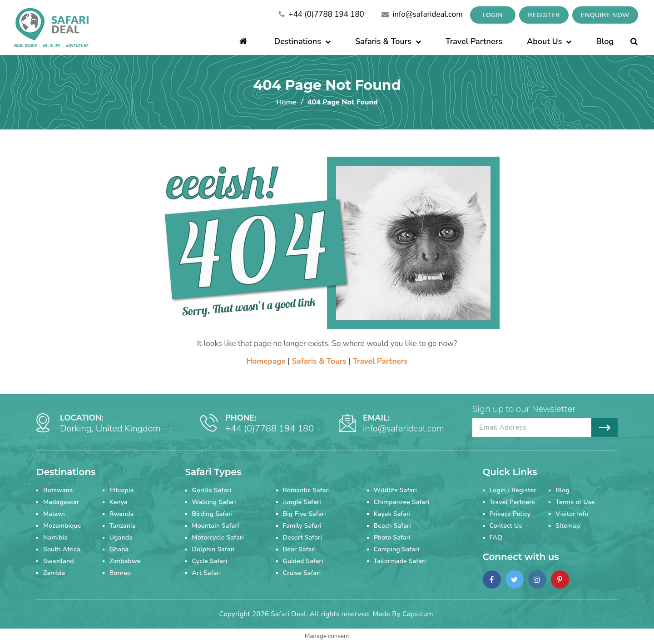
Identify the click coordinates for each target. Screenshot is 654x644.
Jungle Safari (302, 502)
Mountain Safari (216, 526)
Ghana (119, 549)
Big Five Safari (305, 514)
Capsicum (418, 614)
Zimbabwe (125, 561)
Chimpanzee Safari (402, 502)
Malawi (54, 514)
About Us (549, 41)
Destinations (302, 41)
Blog (605, 41)
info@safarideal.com (422, 14)
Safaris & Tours (388, 41)
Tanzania (123, 526)
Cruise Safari (302, 573)
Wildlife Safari (396, 490)
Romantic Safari (307, 490)
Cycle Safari (210, 561)
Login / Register (513, 490)
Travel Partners (474, 41)
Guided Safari (303, 561)
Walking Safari (214, 502)
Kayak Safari (392, 514)
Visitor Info (572, 514)
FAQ (496, 537)
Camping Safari (397, 549)
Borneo (120, 573)
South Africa (62, 549)
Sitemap (568, 526)
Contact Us (506, 526)
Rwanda (122, 514)
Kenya (119, 502)
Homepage (266, 361)
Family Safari (302, 526)
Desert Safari (303, 537)
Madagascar (61, 502)
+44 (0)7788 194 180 (322, 14)
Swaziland (59, 561)
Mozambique (62, 526)
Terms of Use (575, 502)
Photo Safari (392, 537)
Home (286, 102)
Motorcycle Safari (218, 537)
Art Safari (207, 573)
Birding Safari (213, 514)
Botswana (58, 490)
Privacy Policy (510, 514)
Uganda (121, 537)
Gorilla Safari (212, 490)
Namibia (55, 537)
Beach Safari (392, 526)
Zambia (54, 573)
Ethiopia (122, 490)
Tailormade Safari (400, 561)
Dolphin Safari (213, 549)
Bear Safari (300, 549)
